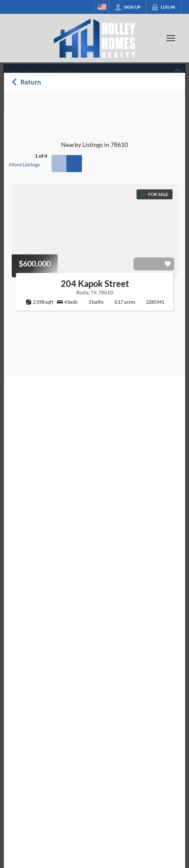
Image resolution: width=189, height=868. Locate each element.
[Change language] (102, 7)
